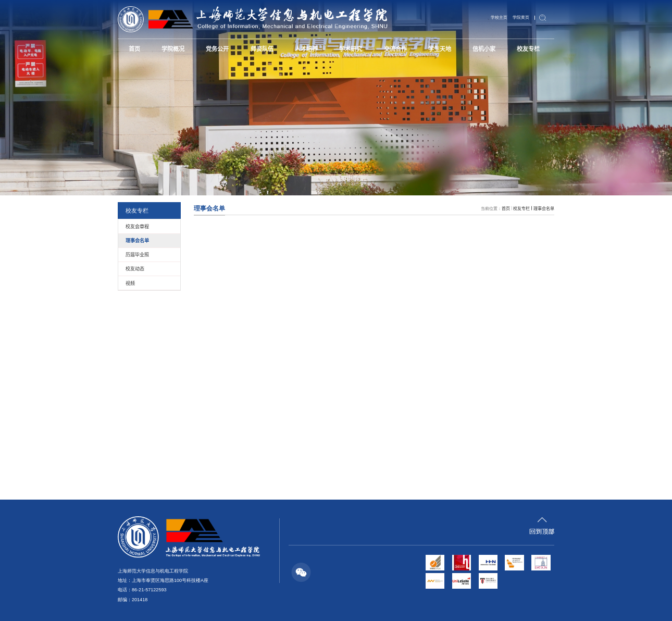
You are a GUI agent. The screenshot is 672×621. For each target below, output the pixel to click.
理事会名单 (544, 208)
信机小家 (484, 48)
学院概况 (173, 48)
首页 (134, 48)
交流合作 (395, 48)
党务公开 (217, 48)
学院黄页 (521, 17)
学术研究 (351, 48)
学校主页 (499, 17)
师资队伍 (262, 48)
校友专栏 (528, 48)
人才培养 (306, 48)
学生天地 (440, 48)
